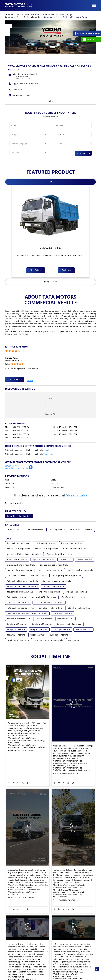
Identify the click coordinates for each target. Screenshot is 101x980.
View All (30, 380)
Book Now (66, 270)
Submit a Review (15, 379)
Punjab (46, 450)
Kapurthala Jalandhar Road (19, 516)
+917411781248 (20, 90)
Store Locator (77, 495)
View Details (36, 270)
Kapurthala (48, 454)
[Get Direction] (31, 469)
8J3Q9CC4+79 (11, 466)
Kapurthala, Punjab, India (16, 468)
